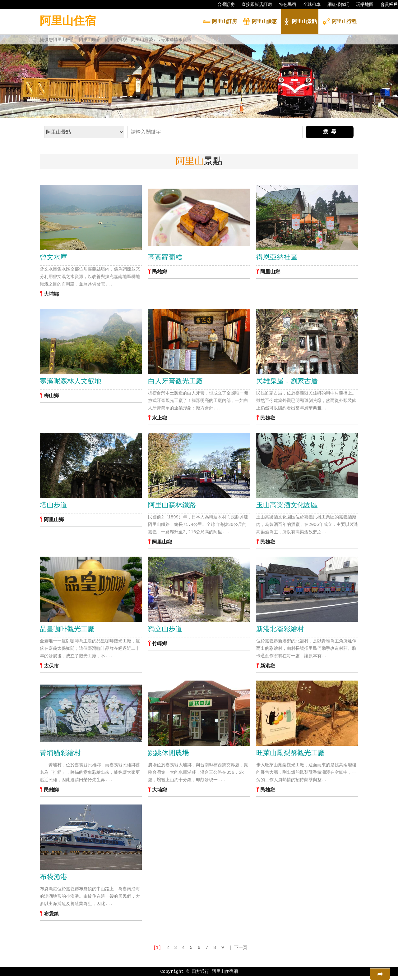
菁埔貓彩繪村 (60, 756)
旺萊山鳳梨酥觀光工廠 (290, 756)
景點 (300, 22)
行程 (340, 22)
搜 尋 (330, 132)
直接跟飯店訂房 (254, 5)
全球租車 (309, 5)
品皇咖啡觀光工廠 (67, 631)
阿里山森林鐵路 (172, 507)
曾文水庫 (53, 258)
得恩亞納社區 (277, 258)
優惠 (260, 22)
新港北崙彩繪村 (280, 631)
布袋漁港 (53, 881)
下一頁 (241, 951)
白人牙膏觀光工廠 (175, 382)
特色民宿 (285, 5)
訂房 (220, 22)
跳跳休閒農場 (169, 756)
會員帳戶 (386, 5)
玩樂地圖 (362, 5)
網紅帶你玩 (335, 5)
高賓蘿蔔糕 (165, 258)
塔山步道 (53, 507)
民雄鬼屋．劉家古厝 (287, 382)
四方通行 (200, 975)
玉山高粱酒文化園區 (287, 507)
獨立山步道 (165, 631)
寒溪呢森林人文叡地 (71, 382)
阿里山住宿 (68, 22)
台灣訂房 (223, 5)
